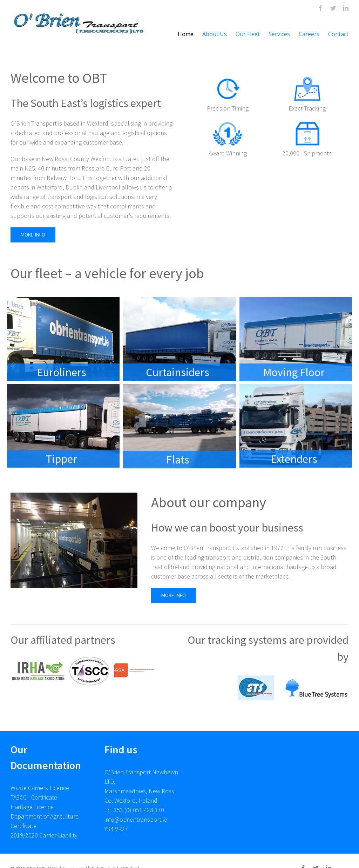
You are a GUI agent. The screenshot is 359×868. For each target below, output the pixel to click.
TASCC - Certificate (34, 797)
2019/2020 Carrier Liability (44, 835)
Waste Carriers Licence (40, 788)
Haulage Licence (32, 807)
